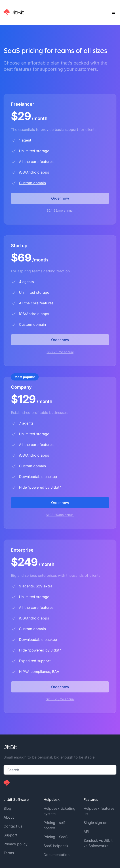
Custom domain (32, 183)
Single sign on (95, 823)
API (86, 832)
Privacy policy (16, 844)
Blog (7, 808)
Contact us (13, 826)
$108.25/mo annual (60, 515)
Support (11, 835)
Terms (9, 853)
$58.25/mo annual (60, 352)
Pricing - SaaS (56, 837)
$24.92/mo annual (60, 210)
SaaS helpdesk (56, 846)
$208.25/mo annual (60, 699)
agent (26, 140)
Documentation (57, 855)
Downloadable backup (38, 477)
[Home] (14, 12)
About (9, 817)
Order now (60, 198)
